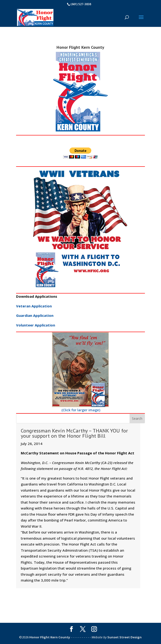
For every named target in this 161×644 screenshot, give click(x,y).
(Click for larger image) (80, 372)
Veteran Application (34, 306)
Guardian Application (35, 315)
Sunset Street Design (124, 637)
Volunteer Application (36, 325)
